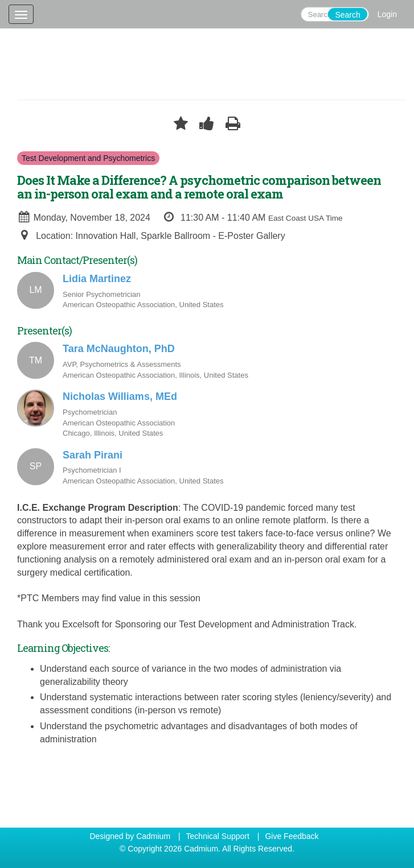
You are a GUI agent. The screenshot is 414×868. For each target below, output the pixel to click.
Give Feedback (292, 836)
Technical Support (218, 836)
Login (387, 14)
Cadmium (153, 836)
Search (347, 15)
